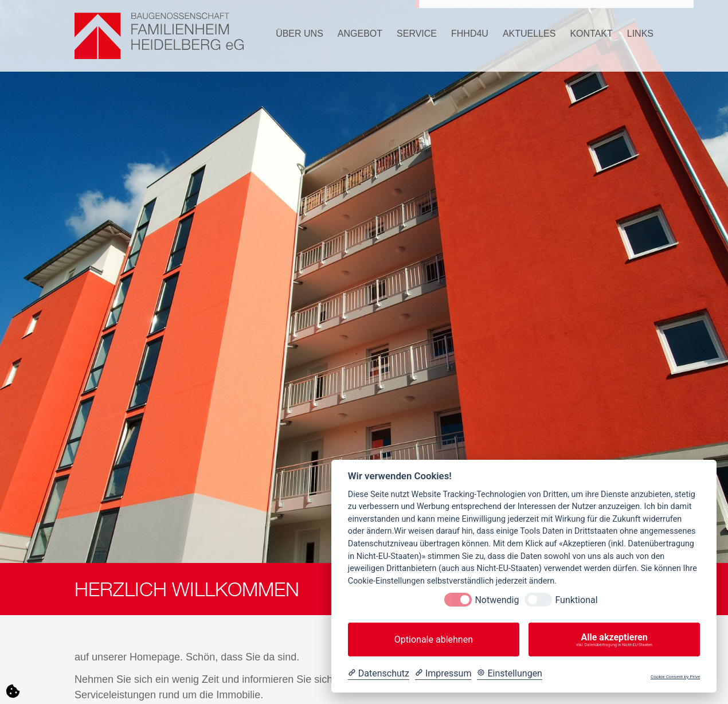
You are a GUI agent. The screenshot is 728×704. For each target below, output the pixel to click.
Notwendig (497, 600)
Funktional (576, 600)
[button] (292, 36)
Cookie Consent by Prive (675, 677)
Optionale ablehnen (434, 640)
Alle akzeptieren (614, 640)
